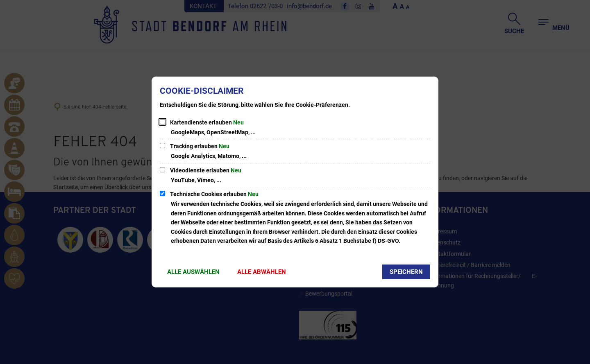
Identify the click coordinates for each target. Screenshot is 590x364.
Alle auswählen (193, 272)
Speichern (406, 272)
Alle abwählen (262, 272)
